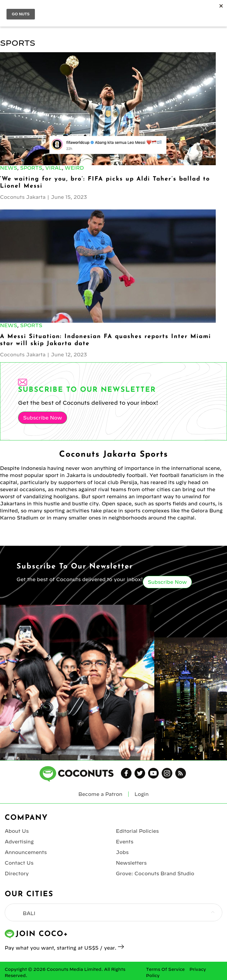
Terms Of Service (165, 969)
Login (142, 794)
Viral (53, 168)
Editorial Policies (137, 831)
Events (125, 842)
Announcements (26, 852)
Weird (74, 168)
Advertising (19, 842)
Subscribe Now (43, 418)
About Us (17, 831)
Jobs (122, 852)
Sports (31, 168)
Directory (17, 874)
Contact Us (19, 863)
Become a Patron (100, 794)
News (9, 168)
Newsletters (131, 863)
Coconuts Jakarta (23, 197)
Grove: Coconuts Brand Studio (155, 874)
